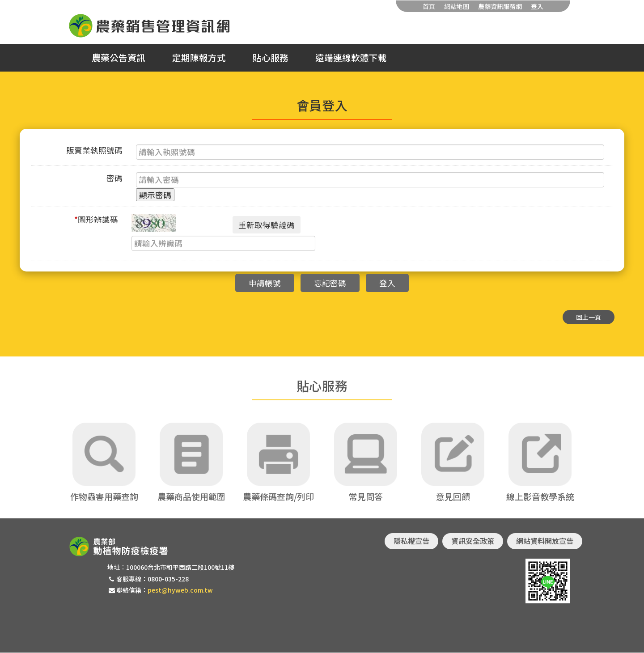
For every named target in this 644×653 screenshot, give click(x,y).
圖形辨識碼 (96, 219)
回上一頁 (589, 317)
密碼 (114, 178)
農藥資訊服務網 (500, 6)
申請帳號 (265, 283)
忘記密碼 (330, 283)
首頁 (429, 6)
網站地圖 (457, 6)
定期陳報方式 (199, 58)
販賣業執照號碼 (94, 150)
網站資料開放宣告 (545, 541)
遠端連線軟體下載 (351, 58)
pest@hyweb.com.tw (180, 590)
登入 (537, 6)
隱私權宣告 (411, 541)
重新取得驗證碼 (267, 225)
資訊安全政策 (473, 541)
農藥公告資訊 (119, 58)
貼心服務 (271, 58)
